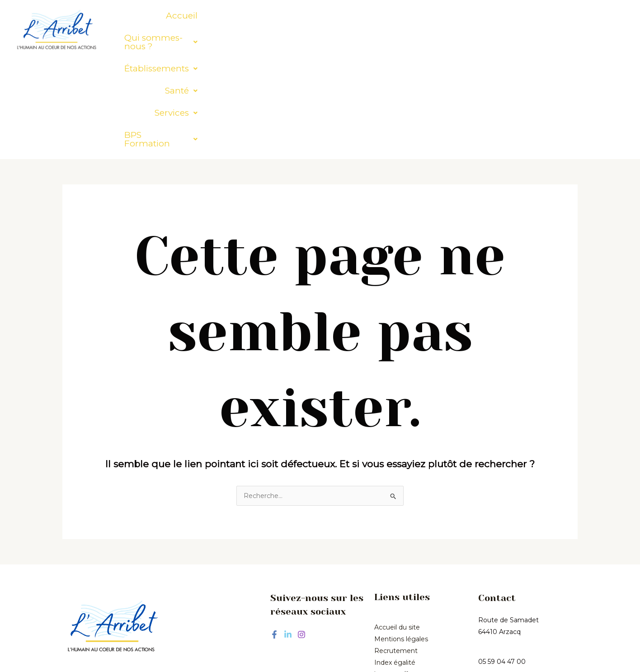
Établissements (358, 16)
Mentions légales (401, 541)
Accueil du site (397, 529)
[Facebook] (274, 536)
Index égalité (395, 564)
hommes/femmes (403, 576)
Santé (424, 16)
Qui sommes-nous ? (260, 16)
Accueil (183, 16)
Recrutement (396, 553)
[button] (260, 16)
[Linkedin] (288, 536)
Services (475, 16)
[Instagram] (301, 536)
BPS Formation (547, 16)
